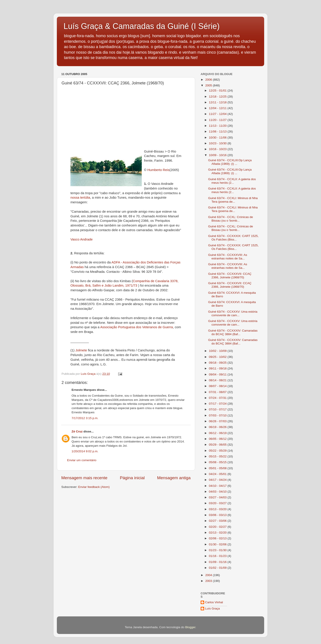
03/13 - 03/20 (218, 509)
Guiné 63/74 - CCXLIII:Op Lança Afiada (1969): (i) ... (230, 162)
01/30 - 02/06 (218, 544)
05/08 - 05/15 (218, 462)
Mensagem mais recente (84, 478)
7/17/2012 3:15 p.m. (85, 418)
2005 (209, 85)
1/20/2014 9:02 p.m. (85, 451)
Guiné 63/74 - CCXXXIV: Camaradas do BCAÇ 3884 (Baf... (233, 332)
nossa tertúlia (80, 198)
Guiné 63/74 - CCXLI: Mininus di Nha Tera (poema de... (233, 200)
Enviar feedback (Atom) (94, 487)
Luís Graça (212, 608)
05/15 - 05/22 (218, 456)
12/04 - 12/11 (218, 108)
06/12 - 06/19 (218, 433)
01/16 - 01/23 (218, 556)
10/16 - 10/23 (218, 149)
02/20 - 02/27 (218, 527)
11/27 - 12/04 (218, 114)
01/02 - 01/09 (218, 568)
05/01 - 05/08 (218, 468)
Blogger (190, 627)
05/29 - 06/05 (218, 445)
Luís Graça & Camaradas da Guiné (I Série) (142, 26)
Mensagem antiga (174, 478)
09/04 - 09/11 (218, 374)
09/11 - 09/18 (218, 368)
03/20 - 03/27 (218, 503)
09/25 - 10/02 (218, 357)
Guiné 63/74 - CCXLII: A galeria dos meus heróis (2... (232, 181)
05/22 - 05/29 (218, 451)
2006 (209, 80)
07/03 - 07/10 (218, 415)
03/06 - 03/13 (218, 515)
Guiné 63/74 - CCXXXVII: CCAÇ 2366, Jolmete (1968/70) (230, 276)
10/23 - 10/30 (218, 143)
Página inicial (132, 478)
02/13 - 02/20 (218, 533)
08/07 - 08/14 (218, 386)
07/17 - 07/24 (218, 404)
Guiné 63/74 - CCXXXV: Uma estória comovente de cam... (233, 313)
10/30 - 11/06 (218, 138)
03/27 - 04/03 (218, 497)
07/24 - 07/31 (218, 398)
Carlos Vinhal (214, 602)
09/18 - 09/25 (218, 363)
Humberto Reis (158, 170)
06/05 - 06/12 (218, 439)
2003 (209, 581)
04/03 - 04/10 (218, 492)
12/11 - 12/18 (218, 102)
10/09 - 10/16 (218, 155)
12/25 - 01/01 (218, 91)
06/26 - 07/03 (218, 421)
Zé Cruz (77, 431)
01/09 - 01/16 (218, 562)
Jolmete (81, 350)
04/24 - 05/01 (218, 474)
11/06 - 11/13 (218, 131)
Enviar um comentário (82, 460)
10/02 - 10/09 (218, 351)
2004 (209, 575)
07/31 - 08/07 (218, 392)
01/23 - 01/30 (218, 550)
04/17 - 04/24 (218, 480)
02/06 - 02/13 (218, 538)
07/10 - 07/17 (218, 409)
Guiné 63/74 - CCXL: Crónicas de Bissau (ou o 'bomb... (231, 219)
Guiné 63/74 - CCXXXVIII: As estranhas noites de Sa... (228, 257)
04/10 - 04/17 (218, 486)
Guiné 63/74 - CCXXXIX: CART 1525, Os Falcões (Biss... (233, 238)
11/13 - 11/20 (218, 126)
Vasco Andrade (82, 239)
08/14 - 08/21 (218, 380)
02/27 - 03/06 (218, 521)
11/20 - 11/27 (218, 120)
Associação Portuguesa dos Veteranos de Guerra (137, 327)
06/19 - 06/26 (218, 427)
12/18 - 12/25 (218, 97)
